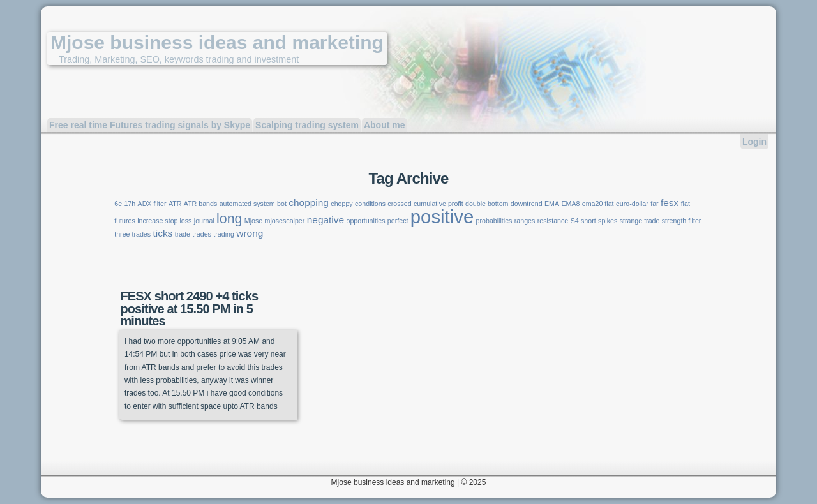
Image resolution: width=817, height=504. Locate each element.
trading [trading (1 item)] (224, 234)
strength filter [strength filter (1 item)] (682, 221)
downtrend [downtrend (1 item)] (527, 204)
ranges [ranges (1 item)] (525, 221)
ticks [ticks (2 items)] (162, 233)
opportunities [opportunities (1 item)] (365, 221)
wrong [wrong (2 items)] (250, 233)
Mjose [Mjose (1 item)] (253, 221)
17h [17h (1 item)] (130, 204)
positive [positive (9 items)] (442, 217)
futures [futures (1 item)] (125, 221)
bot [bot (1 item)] (282, 204)
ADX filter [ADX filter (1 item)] (152, 204)
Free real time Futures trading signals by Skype (150, 125)
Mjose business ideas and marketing (217, 42)
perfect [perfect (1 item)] (398, 221)
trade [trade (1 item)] (183, 234)
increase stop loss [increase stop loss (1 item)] (164, 221)
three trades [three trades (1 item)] (132, 234)
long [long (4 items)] (229, 219)
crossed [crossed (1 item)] (399, 204)
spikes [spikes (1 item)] (608, 221)
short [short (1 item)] (588, 221)
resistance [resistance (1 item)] (553, 221)
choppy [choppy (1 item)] (341, 204)
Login (754, 142)
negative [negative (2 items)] (326, 220)
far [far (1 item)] (654, 204)
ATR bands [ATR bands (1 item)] (201, 204)
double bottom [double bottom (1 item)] (487, 204)
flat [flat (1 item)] (686, 204)
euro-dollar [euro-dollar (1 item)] (632, 204)
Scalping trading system (307, 125)
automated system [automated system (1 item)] (247, 204)
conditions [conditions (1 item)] (370, 204)
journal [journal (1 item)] (204, 221)
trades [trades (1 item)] (202, 234)
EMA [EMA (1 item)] (552, 204)
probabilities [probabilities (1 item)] (494, 221)
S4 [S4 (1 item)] (575, 221)
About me (385, 125)
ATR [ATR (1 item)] (175, 204)
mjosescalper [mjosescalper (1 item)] (285, 221)
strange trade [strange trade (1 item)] (640, 221)
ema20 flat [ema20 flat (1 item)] (598, 204)
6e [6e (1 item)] (118, 204)
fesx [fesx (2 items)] (670, 203)
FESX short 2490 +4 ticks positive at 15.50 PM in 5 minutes (189, 308)
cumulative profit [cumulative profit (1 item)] (438, 204)
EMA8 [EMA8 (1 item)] (570, 204)
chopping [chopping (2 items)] (309, 203)
